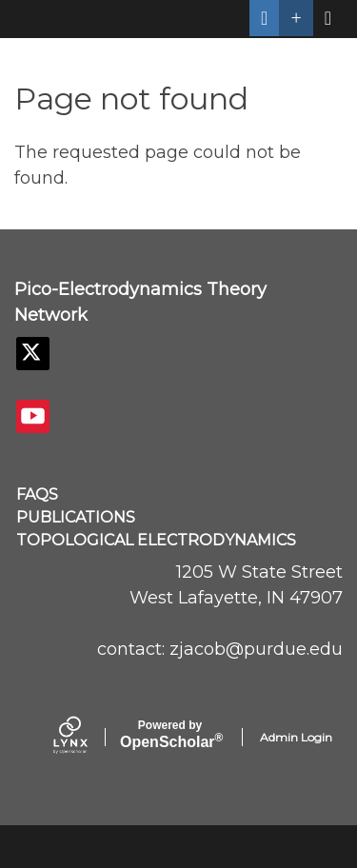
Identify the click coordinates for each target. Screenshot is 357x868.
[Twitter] (33, 354)
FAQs (37, 494)
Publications (76, 517)
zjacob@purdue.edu (256, 649)
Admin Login (296, 737)
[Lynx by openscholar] (87, 737)
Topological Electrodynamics (156, 540)
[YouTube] (33, 416)
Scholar (170, 735)
